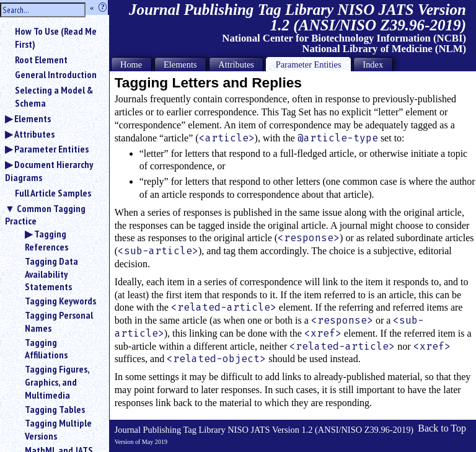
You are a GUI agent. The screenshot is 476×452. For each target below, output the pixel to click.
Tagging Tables (55, 409)
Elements (33, 118)
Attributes (34, 134)
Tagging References (46, 240)
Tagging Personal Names (59, 321)
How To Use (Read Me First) (56, 38)
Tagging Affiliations (46, 349)
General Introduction (56, 74)
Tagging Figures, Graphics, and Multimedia (57, 382)
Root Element (41, 60)
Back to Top (442, 428)
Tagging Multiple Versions (58, 429)
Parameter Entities (51, 149)
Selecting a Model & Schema (54, 96)
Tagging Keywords (60, 301)
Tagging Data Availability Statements (51, 274)
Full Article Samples (53, 193)
